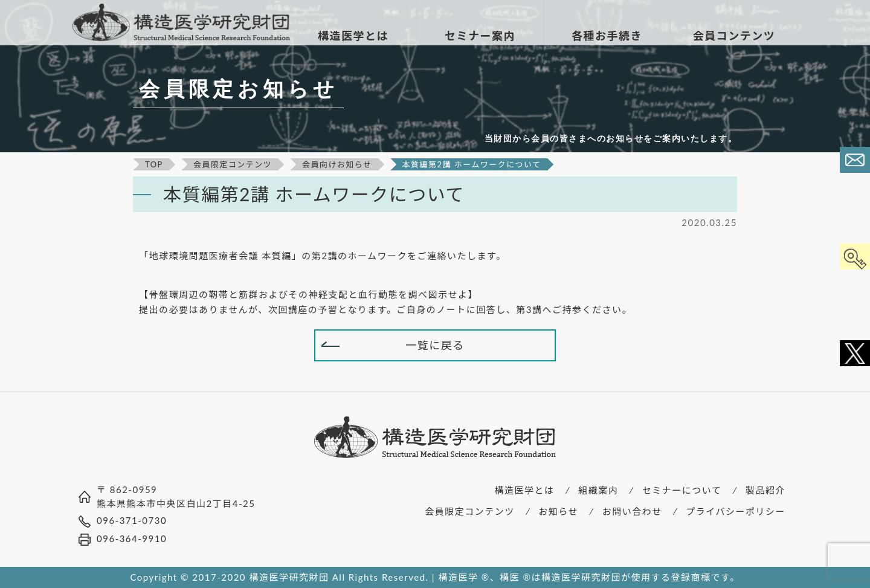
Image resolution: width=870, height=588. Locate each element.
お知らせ (558, 511)
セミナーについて (682, 490)
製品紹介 (765, 490)
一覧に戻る (435, 345)
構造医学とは (525, 490)
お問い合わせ (632, 511)
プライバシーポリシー (736, 511)
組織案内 (598, 490)
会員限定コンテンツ (470, 511)
